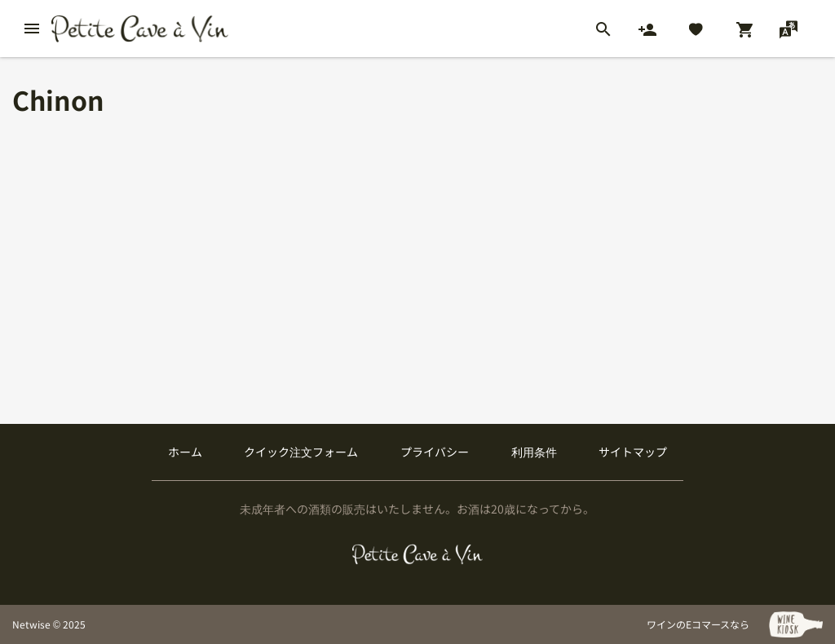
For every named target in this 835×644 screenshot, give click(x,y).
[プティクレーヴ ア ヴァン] (418, 554)
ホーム (185, 452)
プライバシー (435, 452)
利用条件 (534, 452)
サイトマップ (633, 452)
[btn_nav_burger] (32, 29)
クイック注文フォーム (301, 452)
